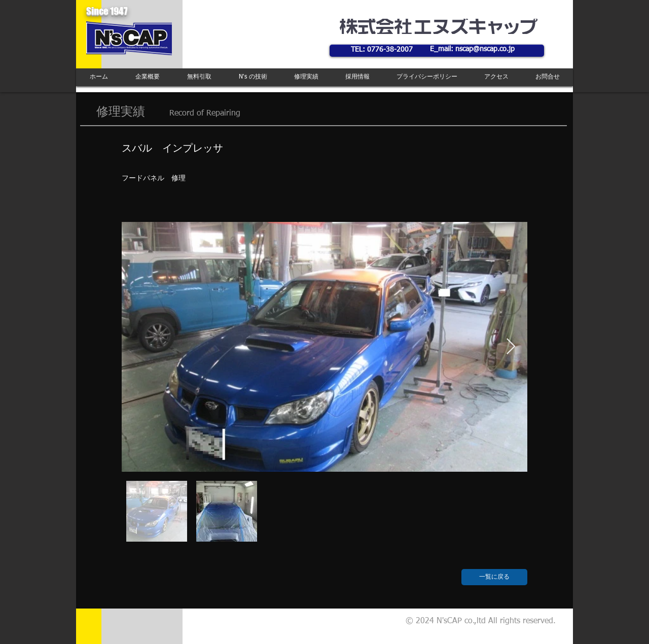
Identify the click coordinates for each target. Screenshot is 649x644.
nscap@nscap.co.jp (485, 49)
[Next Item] (511, 347)
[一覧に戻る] (494, 577)
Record (182, 113)
